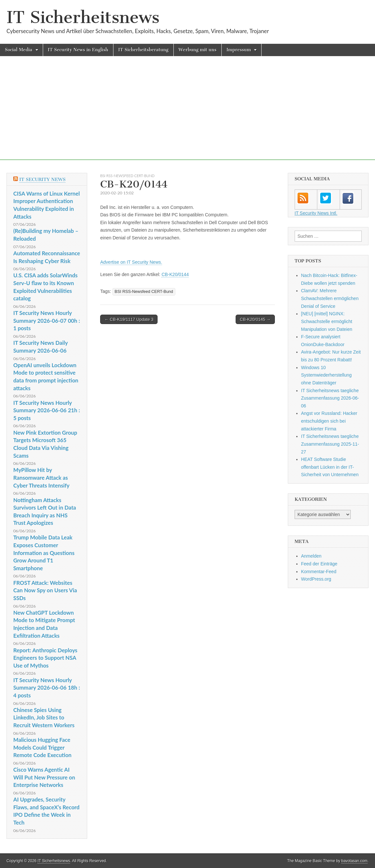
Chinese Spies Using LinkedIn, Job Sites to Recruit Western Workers (44, 717)
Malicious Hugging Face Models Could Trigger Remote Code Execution (42, 747)
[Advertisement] (187, 115)
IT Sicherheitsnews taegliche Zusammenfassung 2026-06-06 (330, 398)
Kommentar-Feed (319, 572)
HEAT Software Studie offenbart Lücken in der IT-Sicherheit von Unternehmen (330, 467)
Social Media (19, 50)
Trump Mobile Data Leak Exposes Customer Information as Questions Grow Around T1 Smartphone (44, 553)
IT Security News (42, 180)
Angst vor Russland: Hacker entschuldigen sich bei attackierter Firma (329, 421)
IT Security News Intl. (316, 213)
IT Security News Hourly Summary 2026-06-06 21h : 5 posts (47, 410)
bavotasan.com (354, 861)
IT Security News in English (78, 50)
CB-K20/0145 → (255, 319)
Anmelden (311, 556)
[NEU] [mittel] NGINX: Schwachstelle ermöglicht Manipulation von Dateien (327, 321)
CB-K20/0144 (175, 274)
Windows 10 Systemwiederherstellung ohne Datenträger (326, 375)
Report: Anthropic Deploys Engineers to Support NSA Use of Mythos (45, 658)
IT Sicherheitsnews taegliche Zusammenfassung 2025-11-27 (330, 444)
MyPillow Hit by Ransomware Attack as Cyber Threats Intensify (41, 477)
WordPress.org (316, 579)
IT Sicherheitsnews (83, 17)
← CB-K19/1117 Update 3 (129, 319)
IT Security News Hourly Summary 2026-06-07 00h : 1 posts (47, 320)
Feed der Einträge (319, 564)
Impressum (239, 50)
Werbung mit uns (198, 50)
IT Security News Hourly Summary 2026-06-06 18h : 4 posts (47, 688)
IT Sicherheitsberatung (143, 50)
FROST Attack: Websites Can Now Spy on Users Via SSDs (45, 590)
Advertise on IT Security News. (131, 262)
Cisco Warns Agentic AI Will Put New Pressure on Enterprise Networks (44, 777)
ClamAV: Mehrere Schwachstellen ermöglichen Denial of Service (330, 298)
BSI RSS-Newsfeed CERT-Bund (127, 176)
